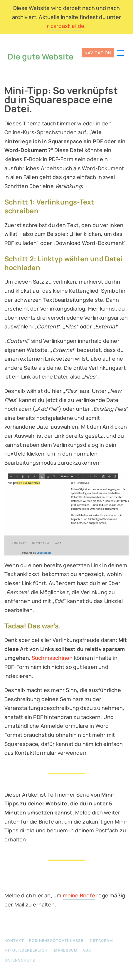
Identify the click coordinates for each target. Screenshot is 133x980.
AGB (87, 950)
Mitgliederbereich (26, 950)
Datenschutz (20, 960)
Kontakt (14, 940)
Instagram (101, 940)
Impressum (65, 950)
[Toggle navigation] (102, 53)
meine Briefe (79, 895)
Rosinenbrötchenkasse (56, 940)
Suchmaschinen (52, 658)
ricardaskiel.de (66, 26)
